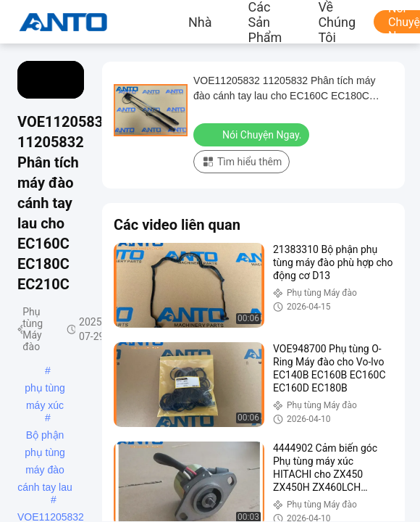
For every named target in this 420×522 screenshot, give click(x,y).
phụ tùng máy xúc (45, 389)
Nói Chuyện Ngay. (253, 134)
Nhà (200, 22)
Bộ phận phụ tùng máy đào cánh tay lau (45, 436)
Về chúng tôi (337, 22)
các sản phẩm (265, 22)
